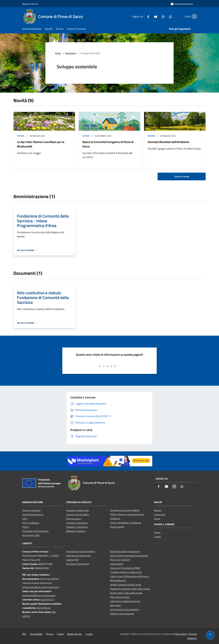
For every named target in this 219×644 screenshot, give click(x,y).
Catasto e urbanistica (77, 527)
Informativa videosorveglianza (125, 601)
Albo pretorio (117, 564)
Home (58, 53)
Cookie (60, 634)
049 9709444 (44, 608)
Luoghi (157, 537)
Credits (89, 634)
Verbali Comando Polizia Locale (126, 585)
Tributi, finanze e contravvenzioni (127, 514)
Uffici (25, 519)
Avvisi (157, 519)
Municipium (181, 634)
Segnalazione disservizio (78, 556)
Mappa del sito (74, 634)
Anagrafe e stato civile (77, 510)
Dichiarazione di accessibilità (124, 609)
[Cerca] (193, 16)
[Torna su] (210, 635)
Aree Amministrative (33, 514)
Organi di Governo (31, 510)
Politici (26, 527)
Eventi (157, 532)
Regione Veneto (30, 4)
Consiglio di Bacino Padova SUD (126, 572)
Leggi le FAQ (72, 560)
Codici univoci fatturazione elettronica (129, 576)
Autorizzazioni (117, 527)
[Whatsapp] (165, 16)
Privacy (50, 634)
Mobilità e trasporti (76, 531)
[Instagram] (158, 16)
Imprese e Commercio (77, 523)
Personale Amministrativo (35, 531)
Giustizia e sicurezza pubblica (125, 510)
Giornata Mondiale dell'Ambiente (168, 142)
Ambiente (115, 518)
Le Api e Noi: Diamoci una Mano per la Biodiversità (41, 144)
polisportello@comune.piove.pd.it (39, 595)
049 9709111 (47, 600)
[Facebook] (143, 16)
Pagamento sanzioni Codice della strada (130, 589)
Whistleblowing (118, 580)
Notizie (21, 136)
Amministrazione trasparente (125, 551)
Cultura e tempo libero (77, 514)
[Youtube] (151, 16)
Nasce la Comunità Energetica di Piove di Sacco (108, 144)
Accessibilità (36, 634)
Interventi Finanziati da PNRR (125, 568)
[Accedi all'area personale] (182, 4)
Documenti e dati (31, 535)
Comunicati (160, 514)
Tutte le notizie (182, 176)
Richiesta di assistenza (78, 564)
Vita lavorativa (74, 519)
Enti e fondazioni (31, 523)
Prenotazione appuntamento (81, 551)
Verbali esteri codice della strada (126, 593)
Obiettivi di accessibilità (122, 614)
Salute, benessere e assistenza (126, 523)
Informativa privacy (120, 597)
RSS (24, 634)
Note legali (116, 605)
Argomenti (70, 53)
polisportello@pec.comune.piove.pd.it (41, 587)
